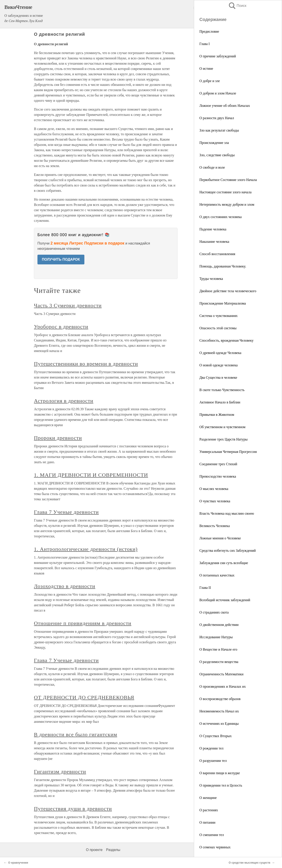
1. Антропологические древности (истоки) (86, 549)
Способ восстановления (217, 254)
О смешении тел (212, 835)
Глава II (205, 588)
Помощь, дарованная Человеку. (223, 266)
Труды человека (211, 279)
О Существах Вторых (215, 736)
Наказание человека (214, 242)
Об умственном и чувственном (222, 427)
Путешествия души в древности (73, 809)
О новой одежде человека (219, 365)
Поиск (237, 6)
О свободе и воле (212, 167)
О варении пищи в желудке (220, 773)
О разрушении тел (213, 761)
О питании (207, 822)
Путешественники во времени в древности (86, 364)
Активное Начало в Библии (220, 402)
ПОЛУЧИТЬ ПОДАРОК (61, 259)
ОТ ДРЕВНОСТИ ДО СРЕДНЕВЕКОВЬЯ (84, 697)
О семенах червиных (215, 847)
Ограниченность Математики (221, 674)
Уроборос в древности (61, 327)
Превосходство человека (218, 476)
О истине (206, 69)
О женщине (208, 798)
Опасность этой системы (218, 328)
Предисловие (209, 31)
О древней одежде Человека (220, 353)
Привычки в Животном (217, 415)
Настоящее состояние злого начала (225, 192)
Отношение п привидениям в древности (83, 623)
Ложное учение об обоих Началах (225, 106)
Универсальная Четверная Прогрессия (228, 452)
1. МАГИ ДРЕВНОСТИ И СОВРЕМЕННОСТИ (91, 475)
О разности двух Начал (217, 118)
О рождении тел (211, 748)
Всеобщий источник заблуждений (225, 600)
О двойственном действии (219, 625)
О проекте (94, 850)
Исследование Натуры (216, 637)
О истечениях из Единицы (219, 724)
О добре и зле (210, 81)
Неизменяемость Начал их (219, 711)
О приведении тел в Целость (221, 785)
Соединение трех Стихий (218, 464)
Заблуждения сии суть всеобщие (224, 563)
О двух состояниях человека (221, 217)
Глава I (205, 44)
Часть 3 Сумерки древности (68, 305)
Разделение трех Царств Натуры (224, 439)
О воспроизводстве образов (220, 699)
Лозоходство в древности (65, 586)
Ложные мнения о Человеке (220, 538)
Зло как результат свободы (219, 130)
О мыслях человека (214, 489)
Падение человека (213, 229)
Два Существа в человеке (218, 378)
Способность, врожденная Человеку (226, 340)
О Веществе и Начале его (218, 649)
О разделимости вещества (219, 662)
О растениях (209, 810)
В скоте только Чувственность (222, 390)
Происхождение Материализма (223, 303)
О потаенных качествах (217, 575)
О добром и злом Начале (218, 93)
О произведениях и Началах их (223, 686)
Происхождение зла (214, 143)
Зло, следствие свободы (217, 155)
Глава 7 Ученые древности (66, 512)
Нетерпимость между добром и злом (227, 204)
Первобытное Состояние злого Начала (228, 180)
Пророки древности (58, 438)
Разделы (113, 850)
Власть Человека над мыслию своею (227, 513)
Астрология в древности (64, 401)
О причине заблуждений (218, 56)
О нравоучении (18, 863)
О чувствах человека (215, 501)
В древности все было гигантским (76, 734)
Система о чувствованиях (219, 316)
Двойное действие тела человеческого (228, 291)
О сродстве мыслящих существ (250, 863)
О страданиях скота (214, 612)
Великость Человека (215, 526)
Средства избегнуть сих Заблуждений (228, 551)
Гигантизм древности (60, 772)
